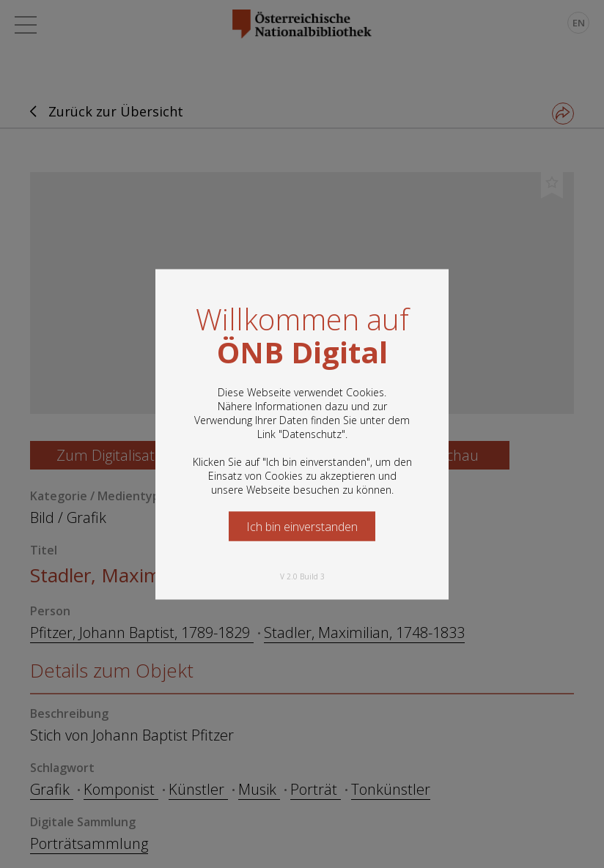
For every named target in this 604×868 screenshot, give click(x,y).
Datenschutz (312, 433)
